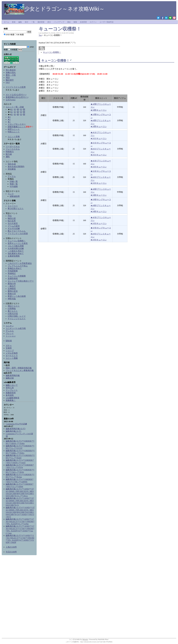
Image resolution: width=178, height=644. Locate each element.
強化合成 (12, 164)
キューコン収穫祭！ (60, 29)
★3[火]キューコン (99, 138)
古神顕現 (12, 289)
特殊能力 (10, 152)
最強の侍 (12, 284)
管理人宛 (10, 388)
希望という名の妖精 (17, 296)
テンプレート (12, 390)
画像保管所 (11, 393)
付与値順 (14, 186)
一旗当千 (12, 286)
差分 (49, 22)
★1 (9, 122)
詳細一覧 (14, 181)
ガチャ (9, 346)
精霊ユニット (14, 129)
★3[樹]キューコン (99, 195)
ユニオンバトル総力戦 (16, 328)
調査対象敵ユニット (17, 127)
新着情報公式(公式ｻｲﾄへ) (17, 97)
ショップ (10, 351)
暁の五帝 (12, 221)
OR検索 (14, 50)
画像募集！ (11, 400)
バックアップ (59, 22)
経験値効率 (15, 196)
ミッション (11, 336)
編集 (20, 22)
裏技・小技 (11, 75)
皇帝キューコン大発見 (18, 243)
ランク (11, 194)
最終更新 (41, 22)
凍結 (69, 22)
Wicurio (85, 639)
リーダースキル (13, 147)
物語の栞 (12, 218)
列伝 (10, 216)
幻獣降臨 (12, 309)
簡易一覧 (14, 184)
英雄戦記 (12, 273)
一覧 (33, 22)
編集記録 (10, 378)
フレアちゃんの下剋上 (18, 266)
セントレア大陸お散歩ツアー (21, 281)
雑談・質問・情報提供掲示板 (19, 368)
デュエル (10, 331)
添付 (26, 22)
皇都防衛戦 (13, 279)
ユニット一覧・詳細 (15, 107)
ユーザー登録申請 (107, 22)
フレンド (10, 333)
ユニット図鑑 (12, 358)
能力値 (9, 154)
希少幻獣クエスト (16, 209)
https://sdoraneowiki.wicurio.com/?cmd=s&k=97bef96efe (96, 642)
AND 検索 (10, 35)
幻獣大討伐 (13, 314)
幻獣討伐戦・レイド (17, 316)
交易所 (9, 348)
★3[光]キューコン (99, 223)
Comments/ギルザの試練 (16, 424)
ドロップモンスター (17, 124)
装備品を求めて (15, 268)
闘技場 (9, 341)
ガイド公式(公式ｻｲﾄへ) (16, 95)
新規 (14, 22)
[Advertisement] (19, 597)
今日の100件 (11, 552)
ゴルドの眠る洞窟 (16, 246)
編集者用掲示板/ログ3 (16, 429)
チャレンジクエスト (17, 319)
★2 (9, 119)
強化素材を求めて (16, 254)
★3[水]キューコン (99, 167)
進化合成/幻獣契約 (16, 167)
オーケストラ (12, 356)
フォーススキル (13, 149)
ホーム (6, 22)
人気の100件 (11, 547)
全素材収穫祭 (14, 256)
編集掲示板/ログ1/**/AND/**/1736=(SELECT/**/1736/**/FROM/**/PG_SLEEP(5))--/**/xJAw (20, 521)
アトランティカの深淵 (18, 234)
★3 (9, 117)
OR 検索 (20, 35)
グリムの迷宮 (14, 226)
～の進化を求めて (16, 251)
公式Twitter (11, 100)
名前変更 (83, 22)
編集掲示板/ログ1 (14, 431)
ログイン (93, 22)
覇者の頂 (12, 294)
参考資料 (10, 395)
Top (40, 35)
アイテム (12, 176)
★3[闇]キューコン (99, 110)
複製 (75, 22)
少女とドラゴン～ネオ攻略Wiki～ (54, 9)
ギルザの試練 (14, 228)
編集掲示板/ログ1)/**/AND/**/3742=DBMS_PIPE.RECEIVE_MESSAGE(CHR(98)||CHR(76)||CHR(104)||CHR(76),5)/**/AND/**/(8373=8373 (20, 512)
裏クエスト (13, 311)
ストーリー (13, 206)
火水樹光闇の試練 (16, 248)
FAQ (8, 82)
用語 (8, 78)
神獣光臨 (12, 299)
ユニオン (10, 326)
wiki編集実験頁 (13, 398)
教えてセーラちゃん (17, 231)
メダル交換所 (12, 353)
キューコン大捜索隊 (17, 276)
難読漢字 (10, 80)
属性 (8, 157)
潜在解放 (12, 169)
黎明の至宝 (13, 291)
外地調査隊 (13, 271)
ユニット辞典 (14, 137)
